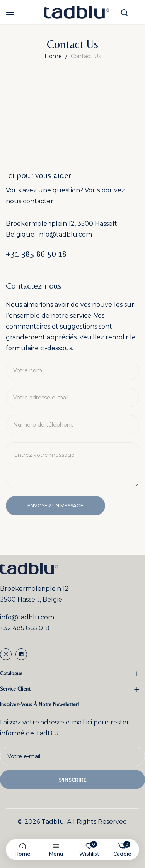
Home (54, 56)
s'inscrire (73, 780)
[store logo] (77, 12)
